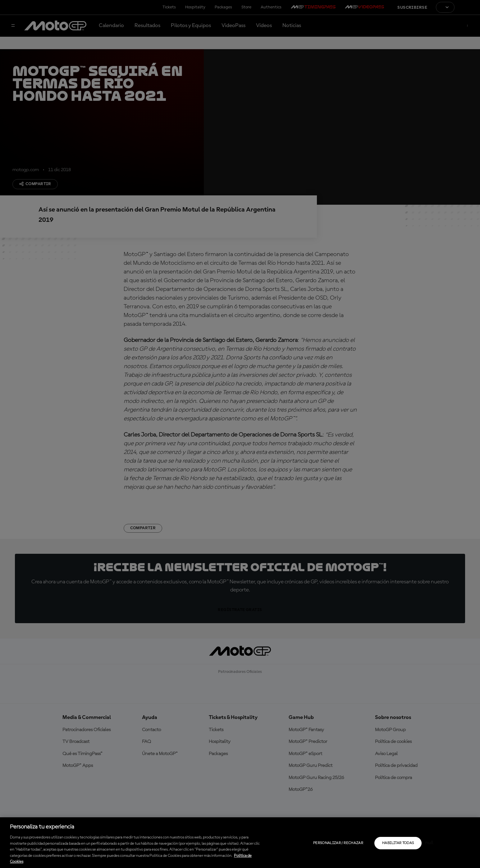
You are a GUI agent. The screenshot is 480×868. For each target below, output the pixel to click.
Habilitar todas (398, 843)
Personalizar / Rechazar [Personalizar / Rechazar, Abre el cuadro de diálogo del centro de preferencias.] (338, 843)
